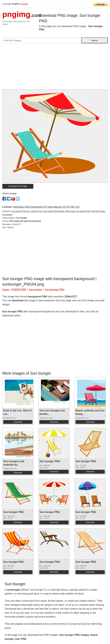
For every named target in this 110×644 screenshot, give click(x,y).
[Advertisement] (55, 68)
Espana (24, 4)
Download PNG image (18, 186)
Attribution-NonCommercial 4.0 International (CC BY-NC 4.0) (46, 207)
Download (18, 422)
